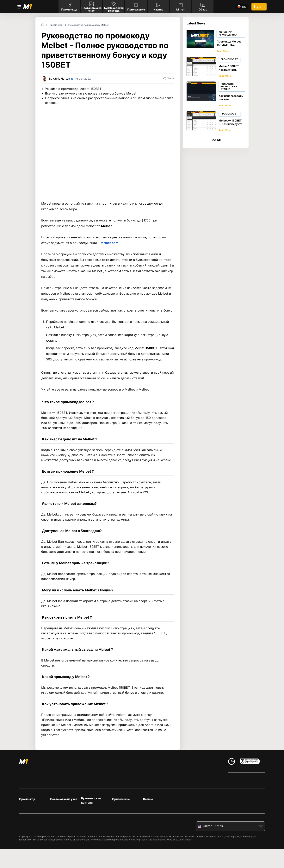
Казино (148, 799)
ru (244, 7)
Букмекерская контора (91, 800)
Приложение (121, 799)
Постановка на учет (64, 799)
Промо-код (27, 799)
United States (213, 826)
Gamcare (160, 840)
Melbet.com (109, 243)
